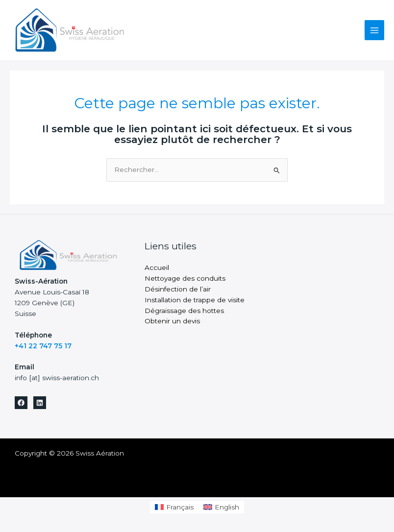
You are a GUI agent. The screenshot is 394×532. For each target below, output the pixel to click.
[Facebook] (21, 403)
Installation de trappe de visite (195, 300)
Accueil (157, 267)
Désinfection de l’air (178, 289)
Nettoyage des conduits (185, 278)
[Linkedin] (40, 403)
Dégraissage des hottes (184, 311)
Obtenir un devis (172, 321)
